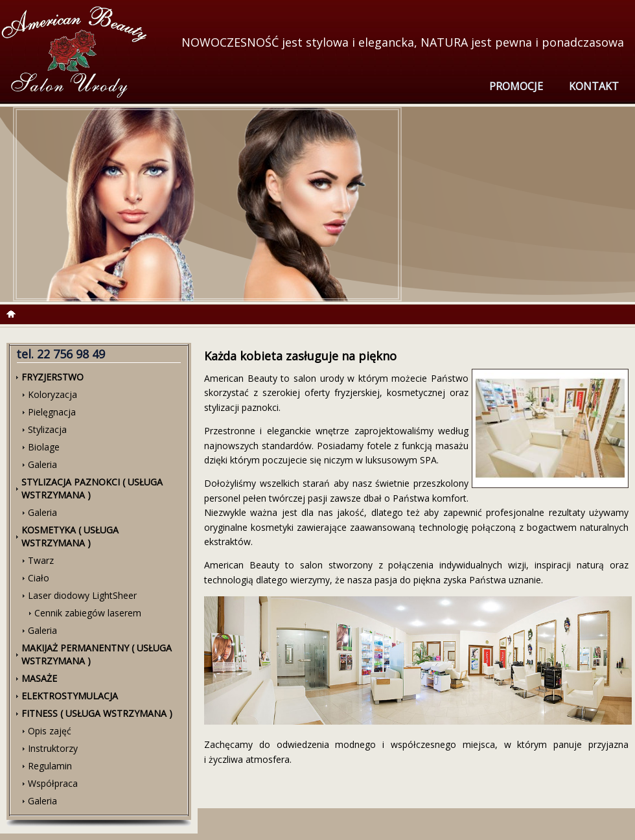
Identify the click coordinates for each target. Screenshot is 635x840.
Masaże (39, 678)
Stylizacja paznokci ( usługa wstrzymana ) (92, 488)
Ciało (39, 578)
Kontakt (594, 86)
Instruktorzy (53, 748)
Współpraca (53, 783)
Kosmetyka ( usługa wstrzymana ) (70, 536)
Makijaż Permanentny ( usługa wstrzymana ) (97, 654)
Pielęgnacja (52, 412)
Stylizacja (47, 429)
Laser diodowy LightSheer (82, 595)
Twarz (41, 560)
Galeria (42, 464)
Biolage (44, 447)
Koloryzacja (52, 394)
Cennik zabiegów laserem (88, 613)
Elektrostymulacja (70, 696)
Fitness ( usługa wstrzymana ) (97, 713)
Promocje (516, 86)
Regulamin (50, 766)
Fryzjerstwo (52, 377)
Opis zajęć (50, 731)
